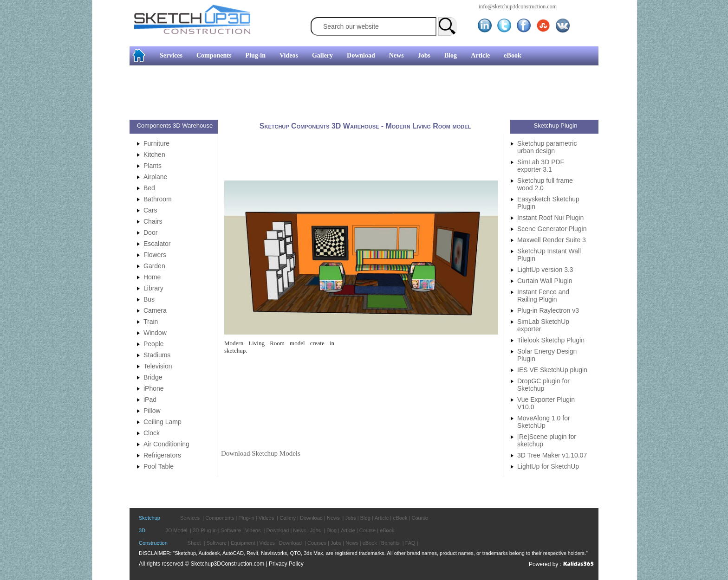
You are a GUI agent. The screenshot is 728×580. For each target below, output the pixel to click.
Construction (153, 543)
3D (142, 530)
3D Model (176, 530)
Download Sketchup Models (261, 453)
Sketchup (149, 518)
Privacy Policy (286, 564)
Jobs (424, 55)
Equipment (243, 543)
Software (231, 530)
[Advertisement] (360, 94)
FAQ (410, 543)
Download (361, 55)
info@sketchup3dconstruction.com (518, 6)
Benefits (390, 543)
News (396, 55)
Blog (451, 55)
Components (214, 55)
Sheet (194, 543)
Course (419, 518)
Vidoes (267, 543)
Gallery (322, 55)
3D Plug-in (205, 530)
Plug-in (255, 55)
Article (480, 55)
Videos (289, 55)
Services (171, 55)
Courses (317, 543)
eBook (512, 55)
